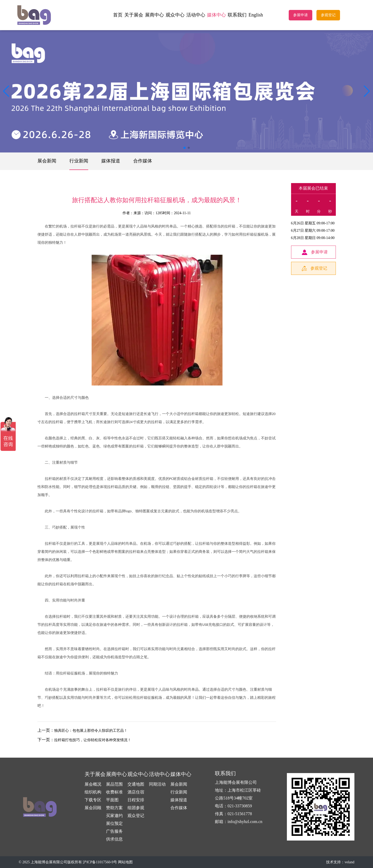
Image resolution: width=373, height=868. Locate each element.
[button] (367, 91)
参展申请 (300, 15)
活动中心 (196, 15)
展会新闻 (47, 161)
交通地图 (136, 784)
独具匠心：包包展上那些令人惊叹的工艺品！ (91, 731)
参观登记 (328, 15)
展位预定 (114, 823)
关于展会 (134, 15)
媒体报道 (111, 161)
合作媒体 (143, 161)
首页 (118, 15)
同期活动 (157, 784)
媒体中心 (216, 15)
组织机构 (93, 792)
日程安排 (136, 800)
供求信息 (114, 839)
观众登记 (136, 816)
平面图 (112, 800)
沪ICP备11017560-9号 (100, 862)
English (256, 15)
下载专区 (93, 800)
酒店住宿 (136, 792)
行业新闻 (79, 161)
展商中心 (154, 15)
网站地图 (125, 862)
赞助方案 (114, 808)
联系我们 (237, 15)
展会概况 (93, 784)
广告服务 (114, 831)
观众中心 (175, 15)
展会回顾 (93, 808)
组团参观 (136, 808)
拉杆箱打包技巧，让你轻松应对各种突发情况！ (93, 740)
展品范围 (114, 784)
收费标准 (114, 792)
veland (349, 862)
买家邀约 (114, 816)
